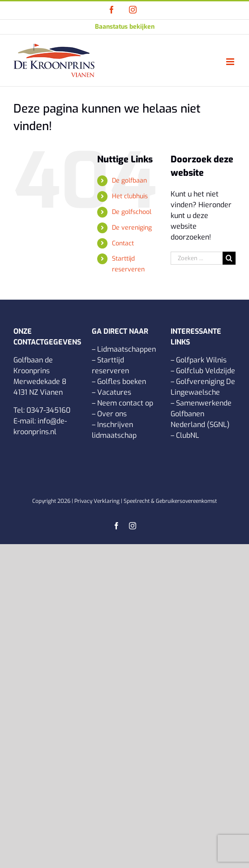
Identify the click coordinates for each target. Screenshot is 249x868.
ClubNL (188, 435)
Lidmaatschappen (127, 349)
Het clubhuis (130, 196)
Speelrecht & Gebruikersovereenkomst (170, 501)
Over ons (112, 414)
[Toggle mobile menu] (231, 62)
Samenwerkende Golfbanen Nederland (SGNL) (201, 414)
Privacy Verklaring (97, 501)
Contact (123, 243)
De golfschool (132, 212)
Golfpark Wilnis (201, 360)
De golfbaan (129, 181)
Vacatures (114, 392)
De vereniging (132, 228)
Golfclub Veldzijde (206, 371)
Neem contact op (125, 403)
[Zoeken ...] (197, 258)
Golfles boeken (122, 382)
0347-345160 (48, 410)
